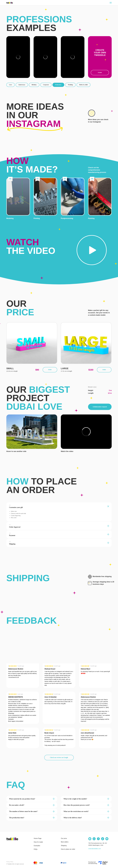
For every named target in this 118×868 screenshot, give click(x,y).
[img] (12, 839)
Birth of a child (83, 85)
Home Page (38, 838)
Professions (58, 85)
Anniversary (22, 85)
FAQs (36, 849)
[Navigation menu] (111, 3)
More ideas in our (35, 115)
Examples (37, 846)
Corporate (46, 85)
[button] (18, 197)
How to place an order (68, 849)
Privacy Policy (10, 862)
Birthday (34, 85)
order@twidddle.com (95, 849)
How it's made (38, 842)
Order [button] (50, 370)
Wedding (70, 85)
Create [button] (100, 72)
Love (11, 85)
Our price (64, 838)
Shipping (64, 846)
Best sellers (65, 842)
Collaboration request (100, 407)
